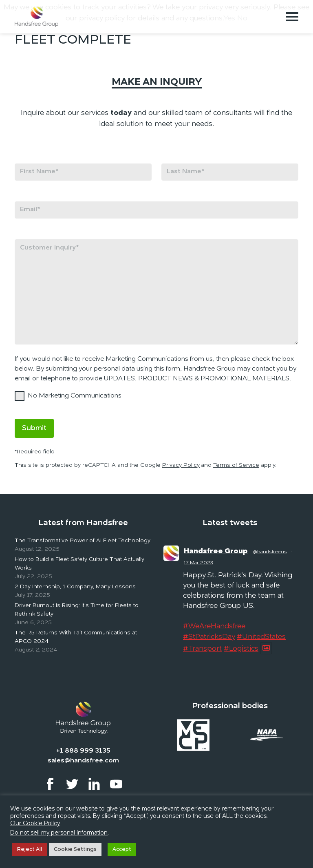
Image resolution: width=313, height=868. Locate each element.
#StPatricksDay (209, 637)
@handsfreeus (270, 552)
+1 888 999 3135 (83, 751)
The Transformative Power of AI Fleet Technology (83, 541)
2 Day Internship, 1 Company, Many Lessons (75, 587)
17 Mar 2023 (198, 563)
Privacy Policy (181, 465)
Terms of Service (236, 465)
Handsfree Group (216, 551)
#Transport (202, 649)
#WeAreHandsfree (214, 626)
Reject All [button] (30, 849)
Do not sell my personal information (59, 833)
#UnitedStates (261, 637)
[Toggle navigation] (292, 17)
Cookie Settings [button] (75, 849)
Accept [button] (122, 849)
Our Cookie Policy (35, 824)
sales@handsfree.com (83, 761)
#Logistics (241, 649)
